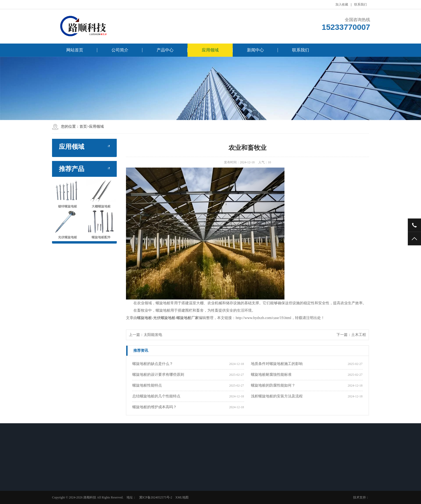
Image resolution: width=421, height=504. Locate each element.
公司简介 (120, 50)
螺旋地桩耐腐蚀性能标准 (271, 375)
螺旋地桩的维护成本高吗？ (155, 407)
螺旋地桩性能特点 (147, 385)
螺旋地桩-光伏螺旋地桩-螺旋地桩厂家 (168, 318)
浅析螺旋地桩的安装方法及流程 (277, 396)
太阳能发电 (153, 335)
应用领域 (210, 50)
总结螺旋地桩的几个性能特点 (156, 396)
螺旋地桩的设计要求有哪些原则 (158, 375)
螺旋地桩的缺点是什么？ (153, 364)
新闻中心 (255, 50)
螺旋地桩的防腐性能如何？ (273, 385)
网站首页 (75, 50)
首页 (83, 127)
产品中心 (165, 50)
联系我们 (301, 50)
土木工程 (359, 335)
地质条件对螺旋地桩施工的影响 (277, 364)
